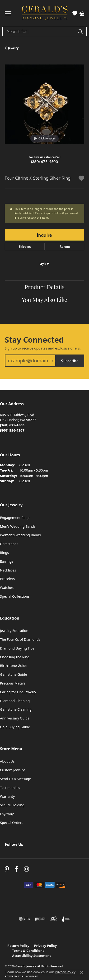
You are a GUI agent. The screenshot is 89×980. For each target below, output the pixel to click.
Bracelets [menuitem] (7, 579)
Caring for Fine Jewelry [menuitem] (18, 692)
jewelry (13, 48)
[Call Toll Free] (12, 430)
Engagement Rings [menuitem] (15, 518)
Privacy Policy (45, 946)
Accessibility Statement (32, 956)
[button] (75, 13)
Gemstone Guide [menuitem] (14, 674)
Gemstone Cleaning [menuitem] (16, 709)
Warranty (7, 796)
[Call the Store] (12, 425)
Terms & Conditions (28, 951)
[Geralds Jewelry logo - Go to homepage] (45, 13)
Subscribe (70, 361)
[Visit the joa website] (66, 919)
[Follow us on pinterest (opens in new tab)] (7, 869)
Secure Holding (12, 805)
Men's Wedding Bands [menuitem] (18, 526)
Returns (65, 246)
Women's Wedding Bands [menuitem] (20, 535)
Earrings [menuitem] (7, 561)
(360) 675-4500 (45, 161)
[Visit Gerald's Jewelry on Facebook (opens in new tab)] (16, 869)
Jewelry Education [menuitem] (14, 631)
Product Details (45, 287)
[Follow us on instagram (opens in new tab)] (26, 869)
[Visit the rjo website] (54, 919)
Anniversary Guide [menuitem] (15, 718)
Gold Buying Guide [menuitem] (15, 727)
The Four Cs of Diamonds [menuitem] (20, 639)
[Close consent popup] (82, 972)
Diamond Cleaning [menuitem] (15, 701)
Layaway (7, 814)
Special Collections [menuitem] (15, 596)
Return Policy (18, 946)
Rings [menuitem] (4, 553)
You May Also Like (44, 299)
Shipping (25, 246)
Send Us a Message (15, 779)
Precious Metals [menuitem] (13, 683)
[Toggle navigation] (8, 13)
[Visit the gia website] (24, 919)
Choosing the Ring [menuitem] (15, 657)
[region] (44, 104)
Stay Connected (34, 340)
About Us (7, 761)
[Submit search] (81, 31)
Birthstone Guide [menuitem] (14, 666)
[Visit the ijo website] (40, 919)
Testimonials (10, 788)
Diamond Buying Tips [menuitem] (17, 648)
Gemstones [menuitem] (9, 544)
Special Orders (12, 823)
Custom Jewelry (12, 770)
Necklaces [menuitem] (8, 570)
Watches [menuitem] (7, 588)
